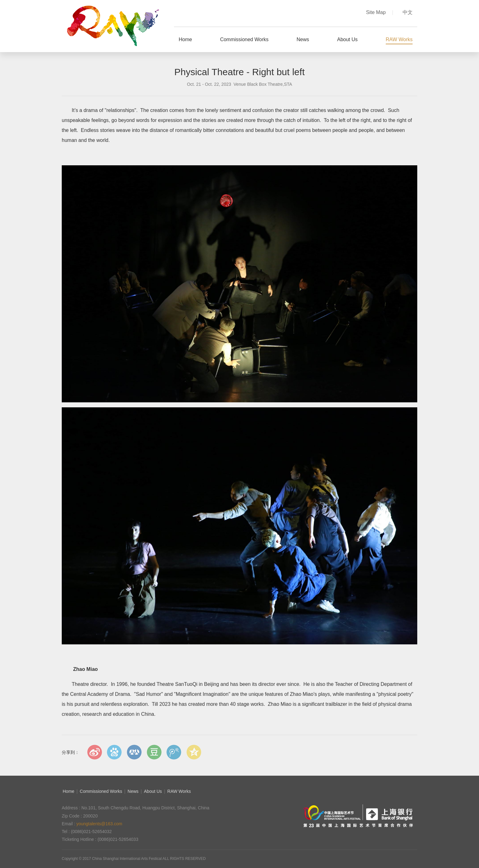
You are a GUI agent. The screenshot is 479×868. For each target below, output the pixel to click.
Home (68, 791)
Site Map (380, 12)
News (133, 791)
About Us (153, 791)
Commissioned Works (101, 791)
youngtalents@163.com (99, 824)
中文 (408, 12)
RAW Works (179, 791)
